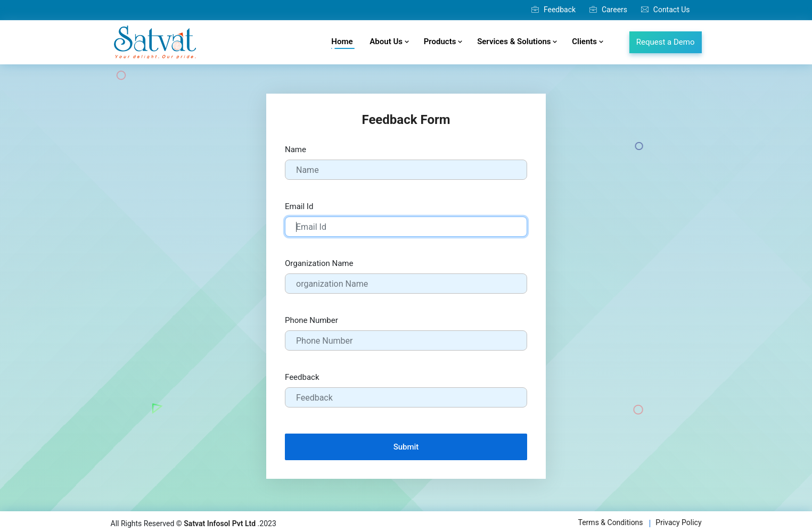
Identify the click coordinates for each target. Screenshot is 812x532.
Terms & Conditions (611, 522)
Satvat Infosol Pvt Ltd (220, 523)
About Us (389, 41)
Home (343, 43)
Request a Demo (666, 42)
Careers (608, 10)
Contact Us (666, 10)
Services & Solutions (517, 41)
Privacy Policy (678, 522)
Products (443, 41)
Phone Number (311, 320)
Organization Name (319, 263)
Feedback (553, 10)
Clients (588, 41)
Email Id (299, 206)
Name (296, 149)
